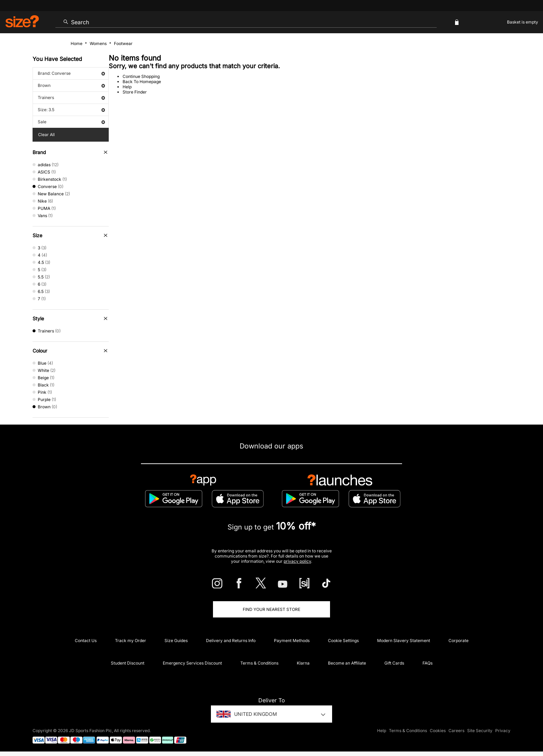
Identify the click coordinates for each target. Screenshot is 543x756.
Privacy (503, 731)
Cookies (438, 731)
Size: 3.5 (71, 110)
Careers (456, 731)
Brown (71, 85)
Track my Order (131, 641)
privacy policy (297, 561)
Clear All (46, 135)
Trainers (71, 97)
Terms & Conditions (259, 663)
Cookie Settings (343, 641)
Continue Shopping (141, 76)
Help (127, 87)
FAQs (428, 663)
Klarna (303, 663)
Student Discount (128, 663)
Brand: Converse (71, 73)
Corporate (459, 641)
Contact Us (86, 641)
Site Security (480, 731)
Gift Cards (394, 663)
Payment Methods (292, 641)
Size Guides (176, 641)
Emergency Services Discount (192, 663)
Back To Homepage (142, 82)
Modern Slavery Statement (404, 641)
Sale (71, 122)
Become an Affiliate (347, 663)
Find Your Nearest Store (271, 609)
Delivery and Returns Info (231, 641)
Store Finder (135, 92)
